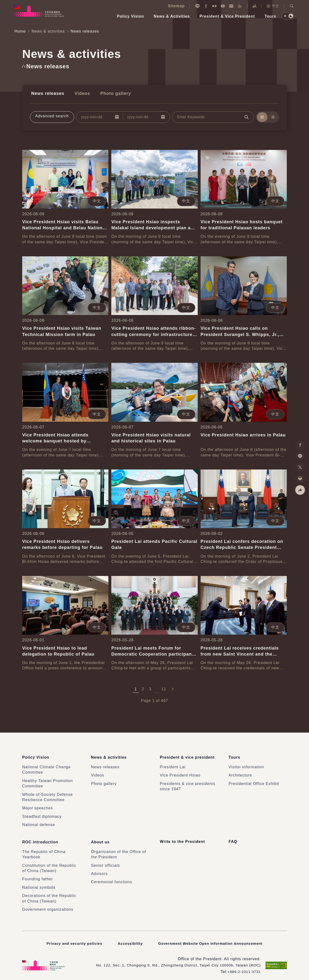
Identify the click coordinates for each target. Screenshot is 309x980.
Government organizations (48, 905)
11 (164, 688)
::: (3, 3)
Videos (79, 93)
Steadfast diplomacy (42, 814)
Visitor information (246, 764)
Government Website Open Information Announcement (212, 939)
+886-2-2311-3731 (243, 967)
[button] (292, 6)
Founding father (38, 874)
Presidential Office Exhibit (254, 781)
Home (20, 31)
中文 (273, 6)
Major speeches (38, 805)
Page (146, 700)
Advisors (99, 869)
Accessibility (128, 939)
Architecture (240, 773)
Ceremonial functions (112, 877)
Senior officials (105, 861)
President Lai (173, 764)
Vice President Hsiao (180, 773)
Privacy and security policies (71, 939)
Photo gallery (109, 93)
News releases (46, 93)
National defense (39, 822)
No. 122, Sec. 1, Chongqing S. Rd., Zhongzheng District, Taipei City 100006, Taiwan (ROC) (172, 961)
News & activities (48, 31)
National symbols (39, 883)
